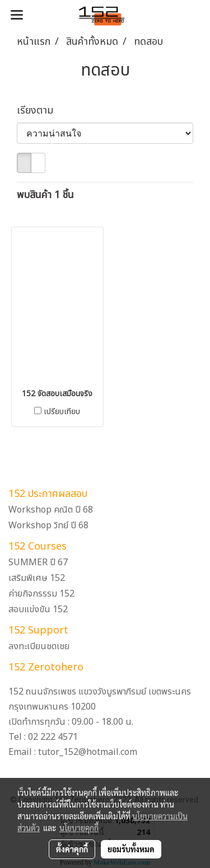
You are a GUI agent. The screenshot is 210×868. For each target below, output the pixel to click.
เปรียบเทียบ (62, 412)
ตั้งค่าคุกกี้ (72, 849)
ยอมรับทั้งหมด (131, 849)
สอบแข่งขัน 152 (38, 609)
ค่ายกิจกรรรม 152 (41, 594)
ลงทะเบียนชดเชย (39, 646)
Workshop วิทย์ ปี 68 (48, 526)
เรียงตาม (39, 111)
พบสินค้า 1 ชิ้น (45, 195)
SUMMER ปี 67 (38, 562)
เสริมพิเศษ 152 (37, 578)
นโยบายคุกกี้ (79, 828)
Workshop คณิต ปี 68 (51, 510)
